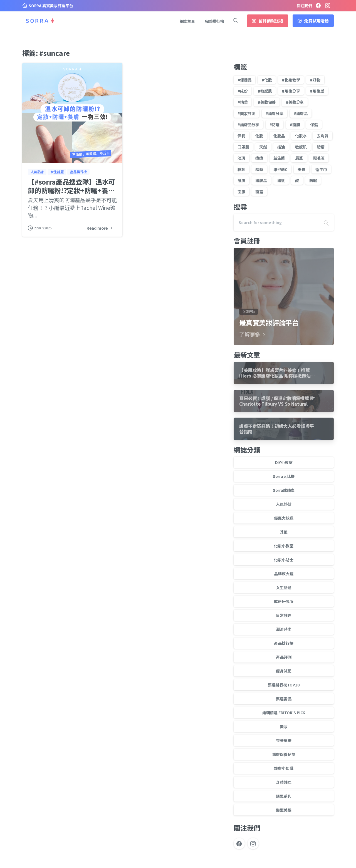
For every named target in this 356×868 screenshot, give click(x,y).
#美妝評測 (246, 113)
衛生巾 (321, 169)
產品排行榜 (284, 643)
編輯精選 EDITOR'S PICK (284, 713)
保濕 (314, 125)
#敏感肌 (265, 91)
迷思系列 (284, 796)
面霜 (259, 192)
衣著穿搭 (284, 740)
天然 (263, 147)
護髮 (281, 180)
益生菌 (279, 158)
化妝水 (301, 136)
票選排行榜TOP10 (284, 685)
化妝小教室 (284, 546)
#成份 (243, 91)
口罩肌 (243, 147)
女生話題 (284, 587)
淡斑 (241, 158)
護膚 (241, 180)
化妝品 (279, 136)
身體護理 (284, 782)
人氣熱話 (284, 504)
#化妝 (267, 80)
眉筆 (299, 158)
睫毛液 (319, 158)
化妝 (259, 136)
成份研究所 (284, 601)
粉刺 (241, 169)
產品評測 (284, 657)
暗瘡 (321, 147)
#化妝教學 (291, 80)
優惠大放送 (284, 518)
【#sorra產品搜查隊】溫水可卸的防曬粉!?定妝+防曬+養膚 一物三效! (71, 190)
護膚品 (261, 180)
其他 (284, 532)
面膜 (241, 192)
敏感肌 (301, 147)
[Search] (276, 222)
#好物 (315, 80)
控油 (281, 147)
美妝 (284, 726)
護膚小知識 (284, 768)
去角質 (322, 136)
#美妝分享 (295, 102)
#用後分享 (291, 91)
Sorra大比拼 (284, 476)
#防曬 (275, 125)
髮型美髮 (284, 810)
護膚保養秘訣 (284, 754)
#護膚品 (301, 113)
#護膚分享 (275, 113)
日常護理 (284, 615)
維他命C (280, 169)
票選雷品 (284, 699)
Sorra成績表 (284, 490)
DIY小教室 (284, 462)
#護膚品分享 (248, 125)
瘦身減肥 (284, 671)
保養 (241, 136)
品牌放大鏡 (284, 574)
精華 (259, 169)
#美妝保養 (267, 102)
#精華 (243, 102)
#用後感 (317, 91)
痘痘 (259, 158)
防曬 (313, 180)
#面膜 (295, 125)
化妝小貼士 (284, 560)
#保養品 (244, 80)
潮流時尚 (284, 629)
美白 (301, 169)
